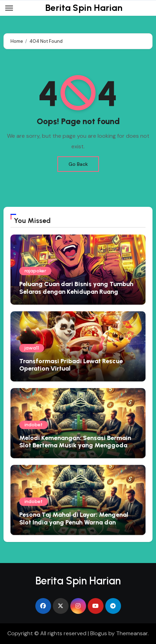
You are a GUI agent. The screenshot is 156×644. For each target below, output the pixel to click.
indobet (34, 425)
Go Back (78, 164)
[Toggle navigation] (9, 8)
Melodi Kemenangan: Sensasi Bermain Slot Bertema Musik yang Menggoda (75, 442)
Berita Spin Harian (84, 8)
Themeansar (132, 633)
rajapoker (35, 271)
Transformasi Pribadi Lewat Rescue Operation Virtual (71, 365)
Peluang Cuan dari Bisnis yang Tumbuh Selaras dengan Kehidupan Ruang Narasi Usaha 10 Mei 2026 (76, 292)
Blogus (99, 633)
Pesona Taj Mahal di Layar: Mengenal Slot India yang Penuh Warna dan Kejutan (74, 522)
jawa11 (32, 348)
